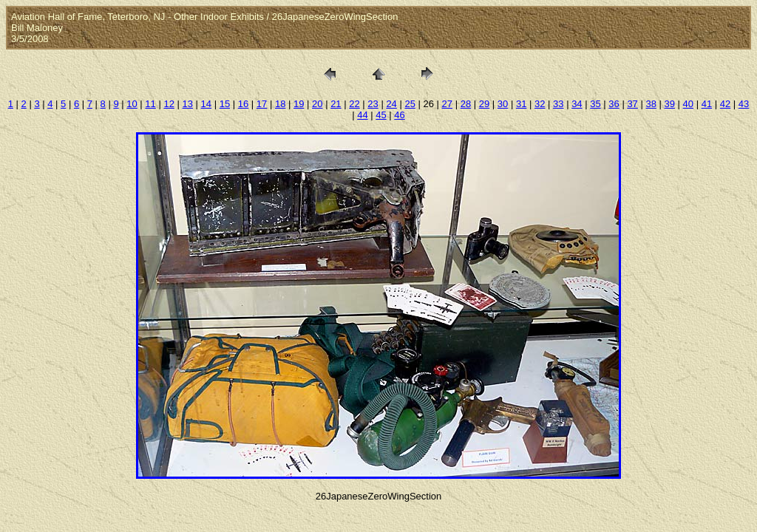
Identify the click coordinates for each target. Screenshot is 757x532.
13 (188, 104)
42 (725, 104)
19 (299, 104)
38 (651, 104)
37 (632, 104)
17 (262, 104)
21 (336, 104)
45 (381, 115)
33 (558, 104)
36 (614, 104)
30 (503, 104)
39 (670, 104)
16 (243, 104)
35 (595, 104)
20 (317, 104)
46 (399, 115)
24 (391, 104)
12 (169, 104)
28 (466, 104)
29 (484, 104)
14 (206, 104)
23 (373, 104)
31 (521, 104)
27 (447, 104)
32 (540, 104)
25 (410, 104)
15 (225, 104)
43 (744, 104)
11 (150, 104)
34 (577, 104)
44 (362, 115)
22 (354, 104)
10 (132, 104)
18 (280, 104)
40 (688, 104)
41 (707, 104)
